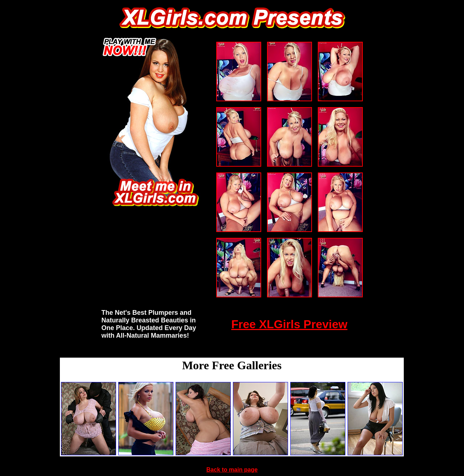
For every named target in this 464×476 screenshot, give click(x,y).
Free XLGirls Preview (289, 324)
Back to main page (232, 470)
